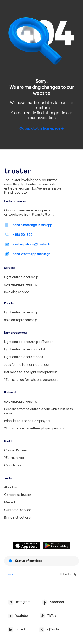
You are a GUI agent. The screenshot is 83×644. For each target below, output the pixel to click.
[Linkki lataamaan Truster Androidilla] (57, 545)
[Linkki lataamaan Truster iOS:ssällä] (26, 545)
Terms (10, 574)
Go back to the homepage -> (42, 128)
